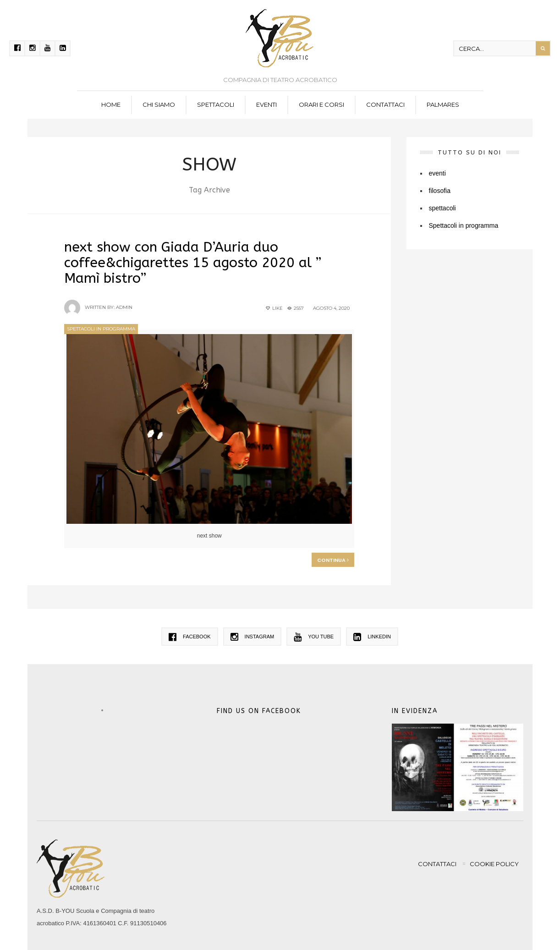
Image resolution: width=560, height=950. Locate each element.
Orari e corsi (321, 104)
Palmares (443, 104)
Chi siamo (159, 104)
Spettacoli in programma (101, 329)
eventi (266, 104)
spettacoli (216, 104)
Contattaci (385, 104)
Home (111, 104)
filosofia (440, 191)
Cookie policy (494, 864)
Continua (333, 560)
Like (274, 308)
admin (124, 307)
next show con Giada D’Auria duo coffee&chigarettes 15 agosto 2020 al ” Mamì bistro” (193, 263)
